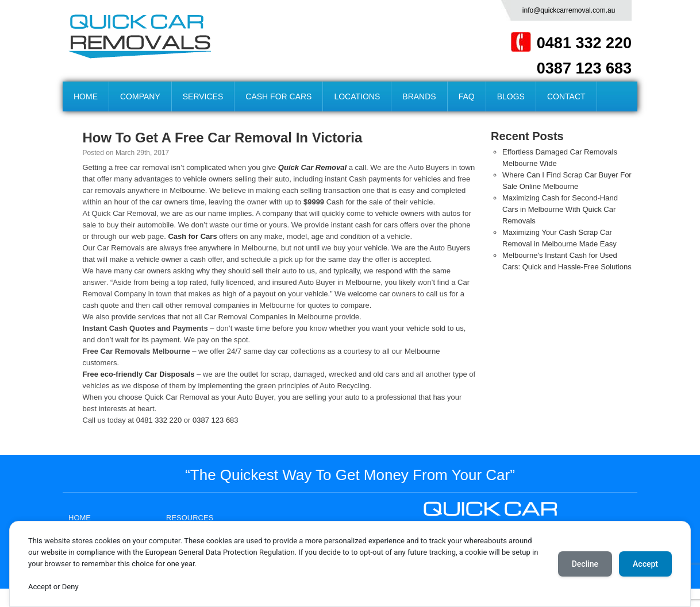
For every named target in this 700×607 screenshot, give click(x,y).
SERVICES (203, 96)
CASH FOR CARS (278, 96)
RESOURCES (190, 518)
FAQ (467, 96)
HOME (86, 96)
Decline (585, 564)
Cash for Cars (193, 236)
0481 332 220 (584, 43)
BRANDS (419, 96)
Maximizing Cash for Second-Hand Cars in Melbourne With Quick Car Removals (560, 209)
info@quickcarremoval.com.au (569, 10)
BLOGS (511, 96)
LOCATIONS (357, 96)
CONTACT (566, 96)
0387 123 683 (584, 68)
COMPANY (140, 96)
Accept (645, 564)
